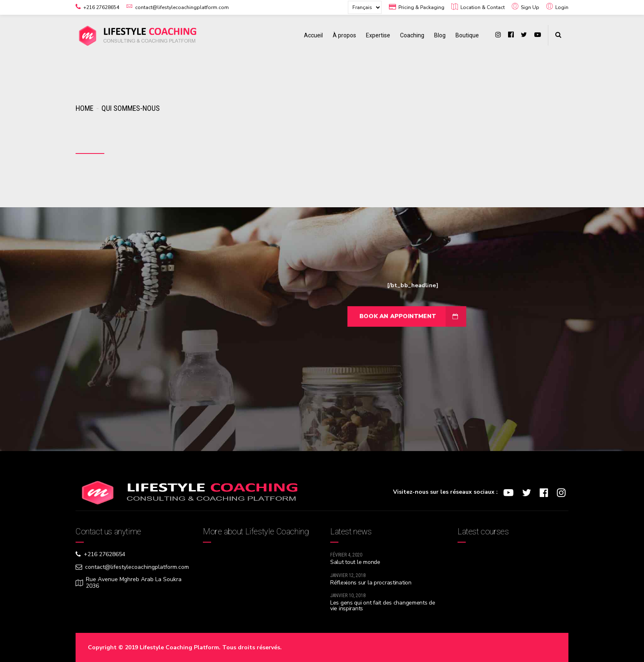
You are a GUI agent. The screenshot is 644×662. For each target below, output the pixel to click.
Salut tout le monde (355, 562)
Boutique (467, 35)
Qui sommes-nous (131, 108)
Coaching (412, 35)
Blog (440, 35)
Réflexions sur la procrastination (371, 583)
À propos (344, 35)
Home (84, 108)
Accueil (313, 35)
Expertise (378, 35)
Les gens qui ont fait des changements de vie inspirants (383, 606)
